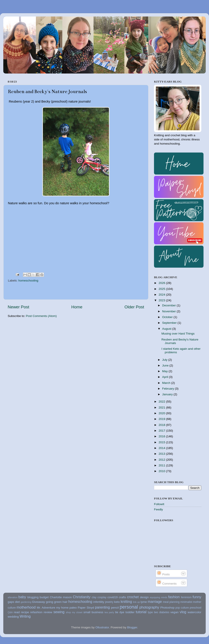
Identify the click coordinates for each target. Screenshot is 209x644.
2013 (162, 454)
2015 (162, 442)
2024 (162, 295)
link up (136, 602)
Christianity (82, 597)
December (169, 305)
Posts (163, 574)
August (167, 329)
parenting (103, 607)
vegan (175, 612)
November (169, 311)
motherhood (26, 607)
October (168, 317)
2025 (162, 289)
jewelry (109, 602)
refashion (36, 612)
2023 (162, 300)
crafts (122, 597)
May (165, 371)
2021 (162, 408)
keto (117, 602)
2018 (162, 425)
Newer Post (18, 307)
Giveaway (38, 602)
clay (94, 597)
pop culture (182, 608)
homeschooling (28, 281)
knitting (126, 602)
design (144, 597)
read (17, 612)
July (165, 360)
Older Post (134, 307)
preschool (195, 608)
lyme (144, 602)
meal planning (171, 602)
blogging (33, 597)
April (166, 377)
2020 (162, 413)
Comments (167, 584)
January (168, 394)
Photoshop (168, 608)
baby (22, 597)
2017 (162, 431)
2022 (162, 402)
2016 (162, 436)
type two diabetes (159, 612)
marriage (155, 602)
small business (93, 612)
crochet (133, 597)
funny (197, 597)
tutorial (141, 612)
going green (54, 602)
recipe (25, 612)
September (170, 323)
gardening (26, 602)
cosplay (102, 597)
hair (65, 602)
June (166, 365)
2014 (162, 448)
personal (129, 607)
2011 (162, 465)
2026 (162, 283)
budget (44, 597)
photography (149, 607)
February (169, 389)
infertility (99, 602)
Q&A (10, 612)
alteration (13, 597)
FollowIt (159, 504)
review (48, 612)
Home (77, 307)
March (167, 383)
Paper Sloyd (86, 608)
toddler (130, 612)
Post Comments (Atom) (41, 316)
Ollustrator (102, 627)
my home (62, 608)
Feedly (159, 509)
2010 (162, 471)
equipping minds (159, 597)
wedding (13, 617)
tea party (109, 612)
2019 (162, 419)
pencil (115, 608)
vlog (183, 612)
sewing (59, 612)
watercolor (194, 612)
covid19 (113, 597)
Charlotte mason (61, 597)
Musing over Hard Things (178, 334)
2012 (162, 460)
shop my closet (74, 612)
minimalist (186, 602)
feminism (186, 597)
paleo (73, 608)
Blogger (132, 627)
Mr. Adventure (46, 608)
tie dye (120, 612)
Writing (25, 616)
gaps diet (14, 602)
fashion (174, 597)
